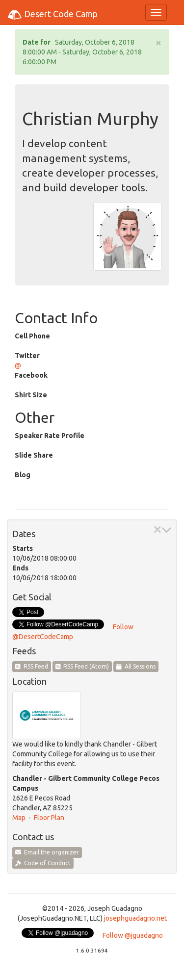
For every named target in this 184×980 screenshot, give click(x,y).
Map (19, 818)
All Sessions (136, 666)
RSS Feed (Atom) (82, 666)
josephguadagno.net (135, 918)
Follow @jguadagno (133, 935)
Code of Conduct (43, 863)
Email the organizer (47, 852)
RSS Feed (32, 666)
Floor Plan (49, 818)
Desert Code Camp (53, 15)
